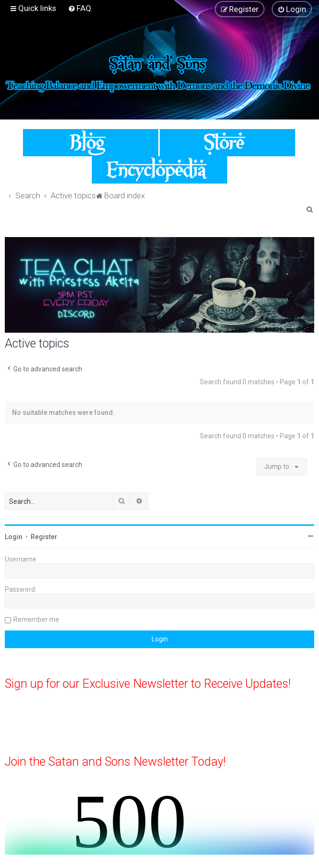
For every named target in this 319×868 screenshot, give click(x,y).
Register (44, 537)
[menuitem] (80, 8)
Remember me (36, 619)
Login (14, 537)
